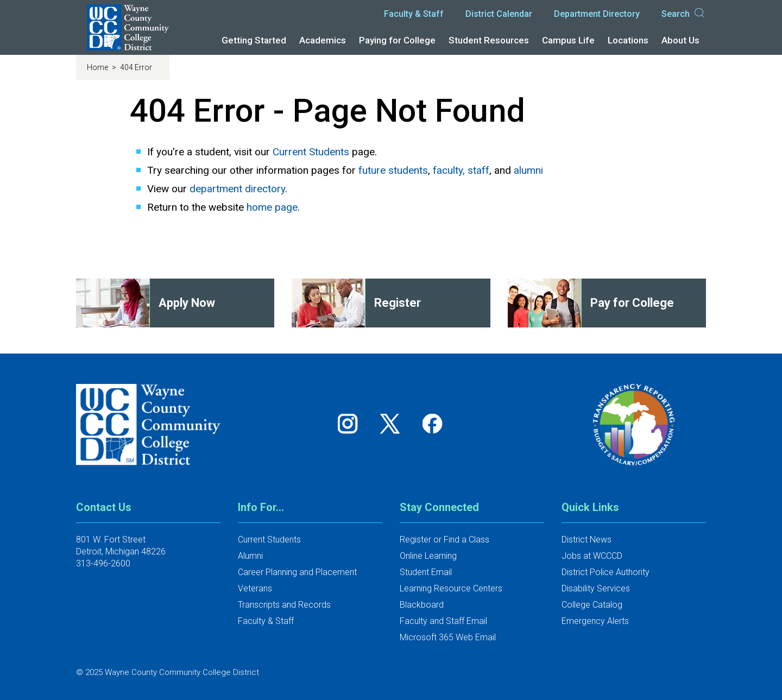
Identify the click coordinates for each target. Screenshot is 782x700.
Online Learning (428, 556)
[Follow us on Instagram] (351, 423)
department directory (237, 189)
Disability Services (596, 588)
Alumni (250, 556)
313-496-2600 (103, 563)
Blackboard (422, 605)
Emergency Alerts (595, 621)
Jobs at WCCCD (592, 556)
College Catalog (592, 605)
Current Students (311, 152)
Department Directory (597, 14)
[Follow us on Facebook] (433, 423)
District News (586, 540)
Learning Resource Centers (451, 588)
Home (98, 67)
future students (393, 170)
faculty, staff (461, 170)
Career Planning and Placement (297, 572)
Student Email (426, 572)
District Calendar (499, 14)
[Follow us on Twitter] (394, 423)
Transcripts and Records (284, 605)
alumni (528, 170)
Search (684, 14)
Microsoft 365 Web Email (448, 637)
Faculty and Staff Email (443, 621)
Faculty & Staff (414, 14)
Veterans (255, 588)
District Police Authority (606, 572)
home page (272, 207)
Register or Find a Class (444, 540)
